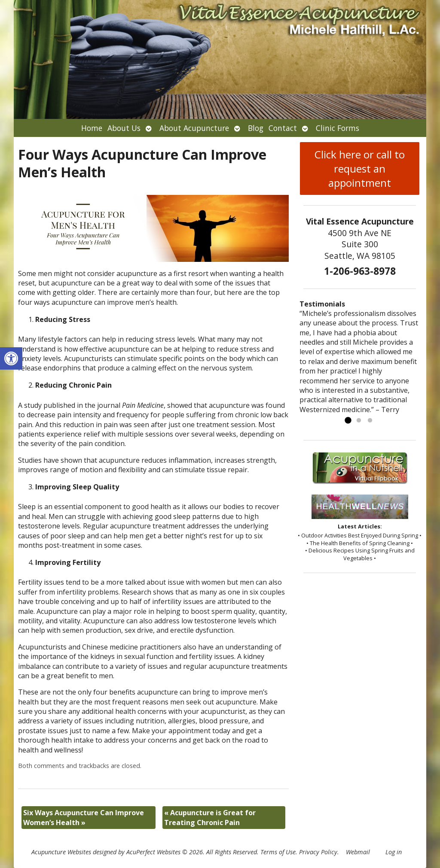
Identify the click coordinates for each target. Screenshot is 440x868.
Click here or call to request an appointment (360, 168)
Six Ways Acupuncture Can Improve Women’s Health (84, 817)
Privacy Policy (318, 852)
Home (92, 128)
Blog (256, 128)
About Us (124, 128)
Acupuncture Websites (61, 852)
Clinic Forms (338, 128)
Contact (283, 128)
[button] (11, 358)
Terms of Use (278, 852)
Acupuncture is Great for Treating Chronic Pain (210, 817)
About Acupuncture (194, 128)
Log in (394, 852)
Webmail (358, 852)
